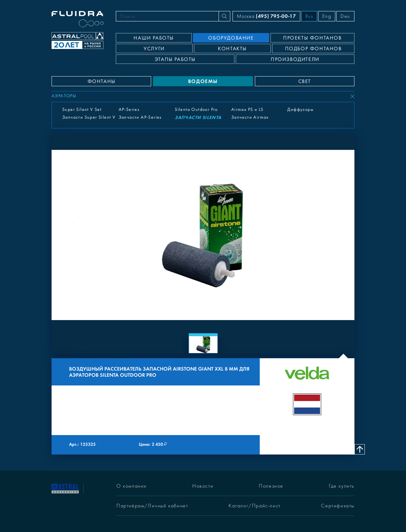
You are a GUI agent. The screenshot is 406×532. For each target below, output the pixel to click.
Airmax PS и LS (247, 110)
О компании (132, 486)
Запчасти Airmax (250, 117)
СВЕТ (305, 81)
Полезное (271, 486)
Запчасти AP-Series (140, 117)
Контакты (232, 49)
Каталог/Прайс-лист (255, 506)
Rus (309, 16)
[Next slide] (332, 235)
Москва (266, 16)
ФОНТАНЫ (101, 81)
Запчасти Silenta (198, 118)
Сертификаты (338, 506)
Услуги (154, 49)
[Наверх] (360, 449)
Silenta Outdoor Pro (196, 110)
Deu (345, 16)
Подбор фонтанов (313, 49)
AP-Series (129, 110)
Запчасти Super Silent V (89, 117)
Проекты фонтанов (312, 38)
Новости (203, 486)
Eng (327, 16)
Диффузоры (300, 110)
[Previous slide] (74, 235)
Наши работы (154, 38)
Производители (295, 59)
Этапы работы (175, 59)
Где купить (342, 486)
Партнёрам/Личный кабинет (152, 506)
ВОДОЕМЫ (203, 81)
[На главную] (65, 488)
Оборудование (231, 38)
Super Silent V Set (82, 110)
